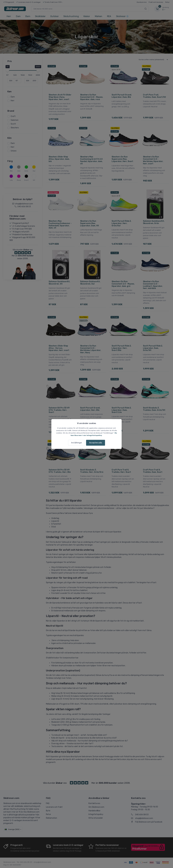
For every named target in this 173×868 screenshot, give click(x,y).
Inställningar (77, 443)
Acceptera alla (96, 443)
